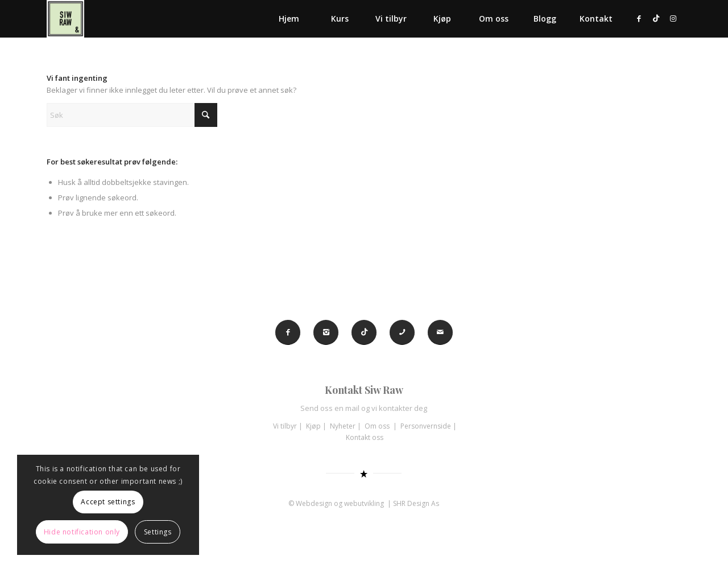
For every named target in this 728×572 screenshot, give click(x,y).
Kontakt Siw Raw (364, 390)
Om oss (378, 426)
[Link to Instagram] (673, 18)
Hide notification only (82, 532)
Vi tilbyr (285, 426)
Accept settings (108, 502)
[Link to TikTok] (656, 18)
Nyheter (343, 426)
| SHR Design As (413, 503)
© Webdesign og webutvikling (338, 503)
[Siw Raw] (65, 19)
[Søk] (132, 115)
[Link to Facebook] (639, 18)
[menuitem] (288, 19)
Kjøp (313, 426)
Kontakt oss (365, 437)
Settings (158, 532)
